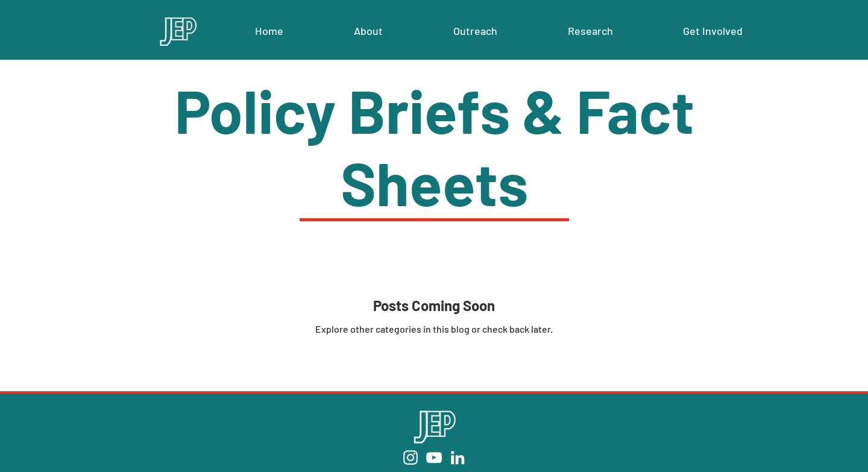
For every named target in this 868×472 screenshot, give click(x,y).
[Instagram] (410, 458)
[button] (368, 31)
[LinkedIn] (458, 458)
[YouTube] (434, 458)
